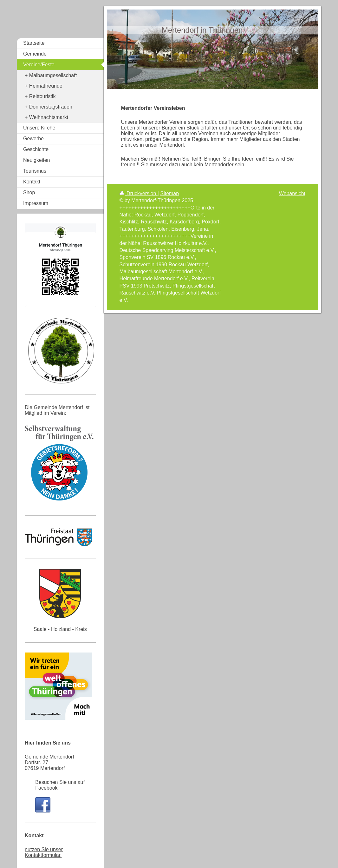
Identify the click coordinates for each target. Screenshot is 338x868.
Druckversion (139, 193)
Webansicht (292, 193)
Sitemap (169, 193)
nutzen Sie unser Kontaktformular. (44, 852)
